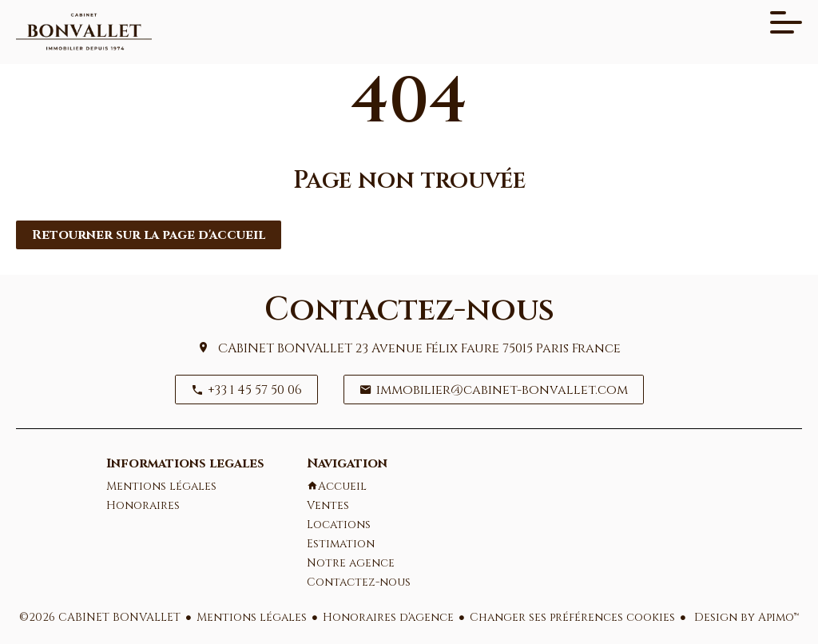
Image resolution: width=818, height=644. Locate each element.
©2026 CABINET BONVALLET (100, 617)
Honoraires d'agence (388, 617)
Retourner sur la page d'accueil (149, 235)
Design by (745, 617)
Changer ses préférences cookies (572, 617)
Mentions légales (252, 617)
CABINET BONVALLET (285, 348)
